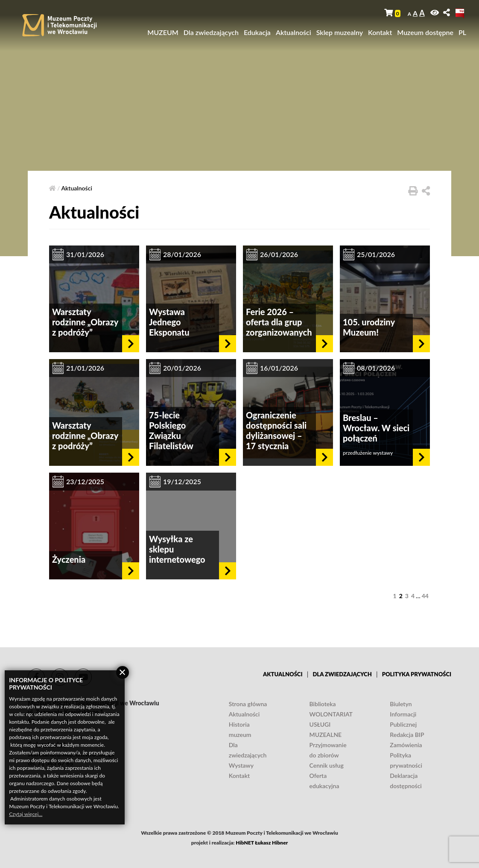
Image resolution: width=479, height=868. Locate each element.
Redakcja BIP (407, 735)
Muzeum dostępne (425, 32)
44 (425, 596)
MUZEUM (163, 32)
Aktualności (294, 32)
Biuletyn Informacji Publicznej (403, 714)
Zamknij (123, 672)
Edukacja (257, 32)
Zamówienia (406, 745)
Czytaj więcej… (26, 814)
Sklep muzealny (340, 32)
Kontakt (380, 32)
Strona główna (248, 704)
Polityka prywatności (417, 674)
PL (462, 32)
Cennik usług (327, 765)
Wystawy (241, 765)
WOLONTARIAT (331, 714)
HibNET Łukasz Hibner (262, 843)
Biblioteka (323, 704)
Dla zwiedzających (211, 32)
